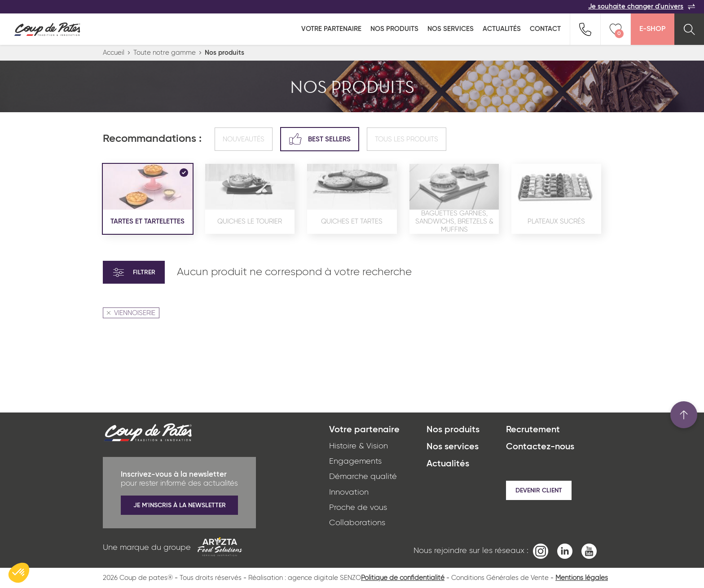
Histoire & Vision (359, 446)
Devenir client (539, 491)
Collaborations (357, 523)
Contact (545, 29)
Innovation (349, 492)
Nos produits (394, 29)
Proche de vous (358, 508)
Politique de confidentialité (403, 578)
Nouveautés (244, 139)
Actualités (502, 29)
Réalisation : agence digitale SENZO (305, 578)
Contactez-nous (540, 447)
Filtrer (134, 272)
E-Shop (652, 29)
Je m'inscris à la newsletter (180, 505)
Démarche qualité (363, 477)
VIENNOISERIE (131, 313)
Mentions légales (582, 578)
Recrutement (533, 430)
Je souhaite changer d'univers (642, 7)
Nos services (451, 29)
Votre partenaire (331, 29)
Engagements (355, 461)
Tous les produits (407, 139)
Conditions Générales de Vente (500, 578)
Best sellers (320, 139)
